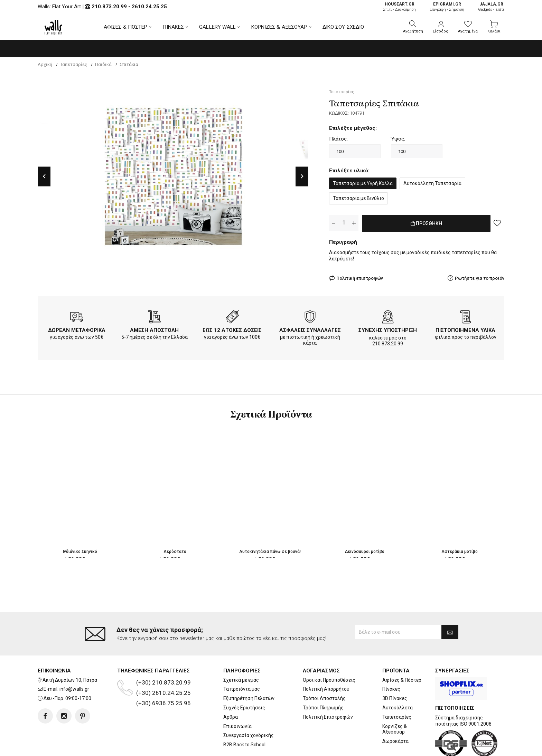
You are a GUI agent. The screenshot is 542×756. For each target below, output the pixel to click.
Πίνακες (391, 661)
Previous (44, 176)
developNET (329, 747)
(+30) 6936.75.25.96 (163, 675)
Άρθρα (231, 689)
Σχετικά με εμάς (241, 652)
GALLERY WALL (217, 27)
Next (302, 176)
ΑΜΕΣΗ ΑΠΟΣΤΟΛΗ (154, 329)
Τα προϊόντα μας (242, 661)
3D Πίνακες (395, 671)
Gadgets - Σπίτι (491, 7)
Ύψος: (398, 139)
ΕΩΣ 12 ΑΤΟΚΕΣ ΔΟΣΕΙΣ (232, 329)
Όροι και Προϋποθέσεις (329, 652)
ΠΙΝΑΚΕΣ (173, 27)
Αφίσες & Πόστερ (402, 652)
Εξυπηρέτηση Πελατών (249, 671)
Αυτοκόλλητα (398, 680)
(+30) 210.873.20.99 (163, 654)
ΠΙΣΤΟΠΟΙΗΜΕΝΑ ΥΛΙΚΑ (465, 329)
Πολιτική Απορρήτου (326, 661)
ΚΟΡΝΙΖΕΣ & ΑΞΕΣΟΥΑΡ (279, 27)
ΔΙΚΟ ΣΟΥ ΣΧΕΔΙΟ (343, 27)
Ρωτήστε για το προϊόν (480, 277)
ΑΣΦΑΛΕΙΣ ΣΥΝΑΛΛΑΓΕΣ (310, 329)
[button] (413, 27)
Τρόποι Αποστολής (324, 671)
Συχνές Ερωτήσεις (244, 680)
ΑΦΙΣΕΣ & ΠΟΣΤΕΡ (126, 27)
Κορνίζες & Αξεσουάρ (395, 701)
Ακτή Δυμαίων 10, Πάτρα (70, 652)
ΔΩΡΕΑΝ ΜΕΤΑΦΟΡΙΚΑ (77, 329)
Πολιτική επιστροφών (360, 277)
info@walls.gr (74, 661)
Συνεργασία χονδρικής (249, 708)
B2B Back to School (244, 717)
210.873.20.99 (109, 7)
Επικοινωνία (237, 698)
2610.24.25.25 (149, 7)
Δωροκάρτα (395, 714)
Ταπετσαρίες (397, 689)
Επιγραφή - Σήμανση (447, 7)
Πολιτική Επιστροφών (328, 689)
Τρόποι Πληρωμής (323, 680)
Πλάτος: (338, 139)
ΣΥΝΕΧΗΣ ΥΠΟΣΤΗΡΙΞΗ (388, 329)
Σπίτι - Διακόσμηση (399, 7)
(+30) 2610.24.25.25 (163, 665)
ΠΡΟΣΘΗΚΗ (426, 223)
